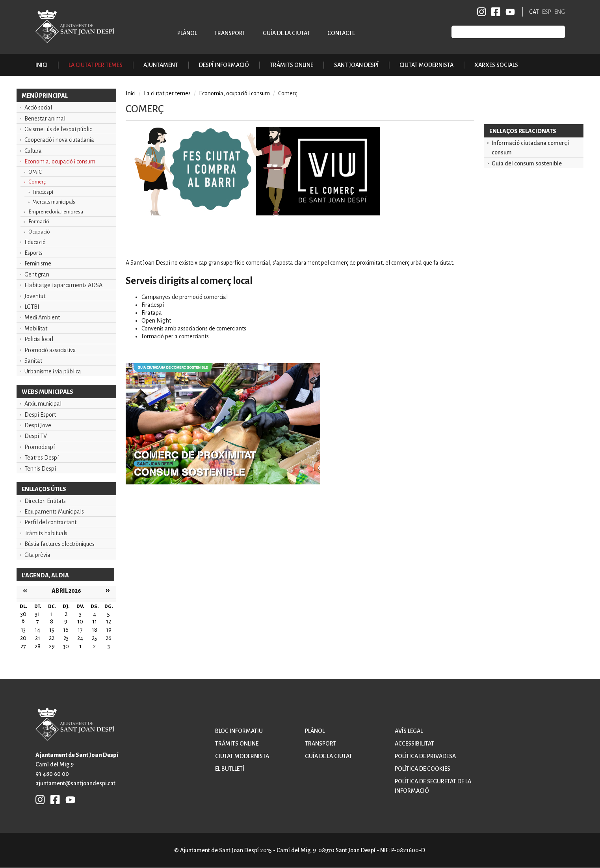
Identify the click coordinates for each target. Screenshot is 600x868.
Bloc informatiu (239, 731)
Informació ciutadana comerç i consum (531, 148)
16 (66, 630)
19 (109, 630)
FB (494, 12)
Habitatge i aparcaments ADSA (63, 285)
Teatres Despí (42, 458)
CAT (534, 12)
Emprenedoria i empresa (56, 212)
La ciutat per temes (167, 93)
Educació (35, 242)
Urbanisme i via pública (53, 371)
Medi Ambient (42, 317)
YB (509, 12)
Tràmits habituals (46, 533)
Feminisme (38, 263)
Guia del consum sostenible (527, 163)
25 (95, 638)
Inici (42, 65)
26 (109, 638)
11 (95, 621)
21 (38, 638)
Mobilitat (36, 328)
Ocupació (39, 232)
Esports (33, 253)
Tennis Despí (40, 469)
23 (66, 638)
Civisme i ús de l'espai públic (58, 129)
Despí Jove (38, 425)
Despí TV (36, 436)
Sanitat (33, 361)
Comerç (37, 182)
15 (52, 630)
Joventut (35, 296)
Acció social (38, 108)
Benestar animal (45, 119)
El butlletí (230, 769)
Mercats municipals (54, 202)
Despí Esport (40, 415)
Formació (39, 222)
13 (23, 630)
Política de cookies (423, 769)
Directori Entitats (45, 501)
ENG (560, 12)
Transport (230, 33)
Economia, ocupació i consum (60, 161)
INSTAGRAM (482, 12)
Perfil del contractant (50, 522)
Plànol (187, 33)
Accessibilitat (414, 744)
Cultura (33, 151)
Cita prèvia (37, 555)
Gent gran (37, 274)
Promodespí (40, 447)
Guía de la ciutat (286, 33)
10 (80, 621)
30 (66, 646)
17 (80, 630)
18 (95, 630)
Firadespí (43, 192)
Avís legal (409, 731)
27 (23, 646)
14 (37, 630)
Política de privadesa (425, 756)
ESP (547, 12)
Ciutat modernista (242, 756)
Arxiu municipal (43, 404)
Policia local (39, 339)
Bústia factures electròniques (59, 544)
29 (52, 646)
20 (23, 638)
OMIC (35, 172)
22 (52, 638)
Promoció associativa (50, 350)
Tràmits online (292, 65)
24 (80, 638)
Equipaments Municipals (54, 512)
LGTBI (32, 307)
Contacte (341, 33)
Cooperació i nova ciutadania (59, 140)
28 (38, 646)
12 (109, 621)
